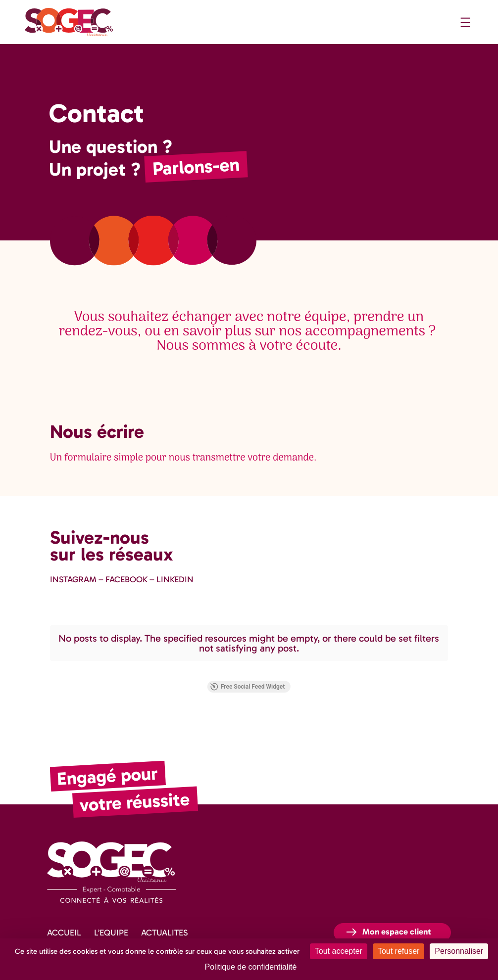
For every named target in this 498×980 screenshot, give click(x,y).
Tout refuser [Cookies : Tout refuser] (398, 951)
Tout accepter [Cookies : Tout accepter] (339, 951)
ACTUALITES (164, 917)
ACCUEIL (64, 917)
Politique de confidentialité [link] (251, 967)
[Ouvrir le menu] (465, 22)
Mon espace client (397, 916)
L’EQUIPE (111, 917)
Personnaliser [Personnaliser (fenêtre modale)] (459, 951)
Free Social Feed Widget (90, 671)
